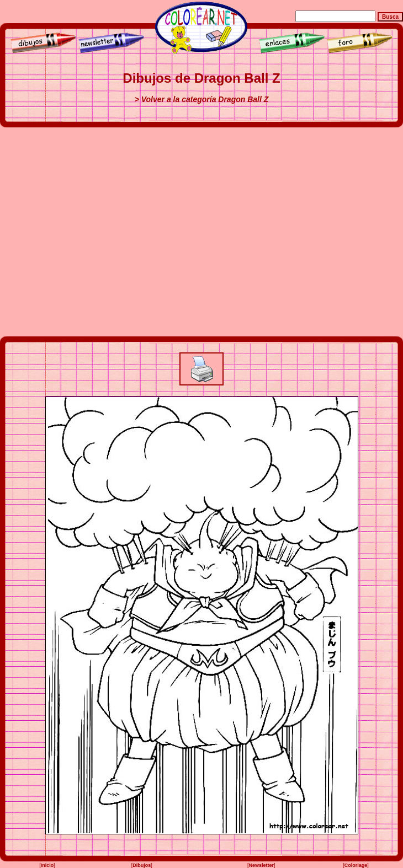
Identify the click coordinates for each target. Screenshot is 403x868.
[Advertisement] (104, 232)
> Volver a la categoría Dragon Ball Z (202, 99)
